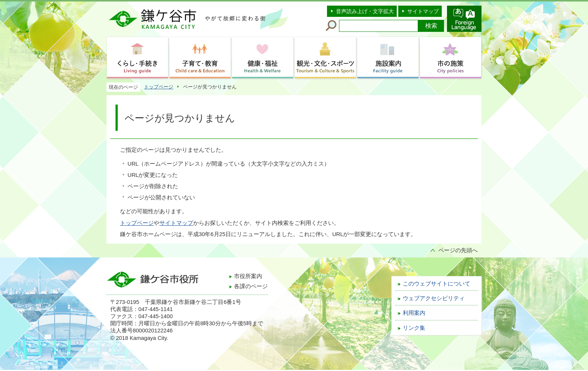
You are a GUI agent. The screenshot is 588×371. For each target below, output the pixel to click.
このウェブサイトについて (436, 284)
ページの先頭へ (458, 250)
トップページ (159, 87)
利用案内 (414, 313)
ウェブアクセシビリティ (434, 298)
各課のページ (251, 286)
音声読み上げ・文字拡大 (365, 11)
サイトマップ (423, 11)
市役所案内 (248, 276)
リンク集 (414, 328)
